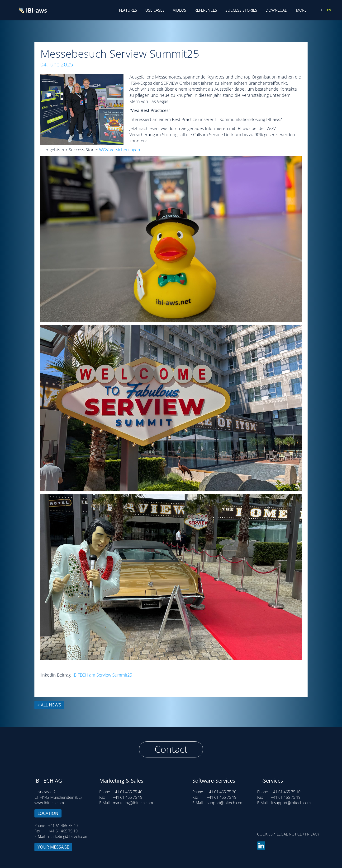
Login (3, 865)
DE (322, 10)
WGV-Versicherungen (120, 150)
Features (128, 10)
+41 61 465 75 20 (222, 792)
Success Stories (241, 10)
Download (277, 10)
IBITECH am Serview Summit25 (102, 675)
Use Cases (155, 10)
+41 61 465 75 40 (63, 826)
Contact (171, 749)
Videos (180, 10)
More (301, 10)
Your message (53, 847)
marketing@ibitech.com (68, 836)
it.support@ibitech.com (291, 803)
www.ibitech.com (49, 803)
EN (329, 10)
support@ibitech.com (225, 803)
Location (48, 813)
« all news (49, 705)
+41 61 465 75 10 (286, 792)
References (206, 10)
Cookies (265, 834)
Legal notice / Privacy (298, 834)
